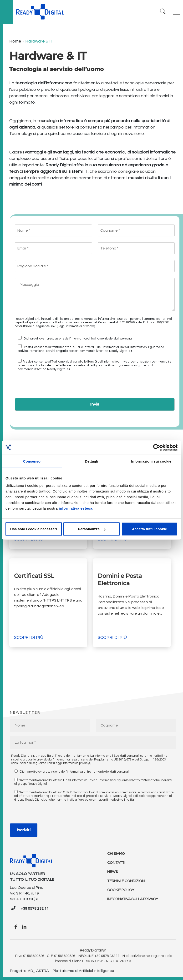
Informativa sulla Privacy (133, 901)
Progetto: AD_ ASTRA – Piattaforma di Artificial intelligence (62, 971)
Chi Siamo (116, 854)
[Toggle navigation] (176, 12)
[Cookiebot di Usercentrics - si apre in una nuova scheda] (157, 447)
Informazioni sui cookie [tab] (151, 461)
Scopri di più (29, 638)
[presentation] (51, 386)
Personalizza (92, 529)
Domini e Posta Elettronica (120, 579)
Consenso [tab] (32, 461)
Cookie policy (121, 892)
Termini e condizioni (127, 882)
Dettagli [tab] (91, 461)
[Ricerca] (162, 12)
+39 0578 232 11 (35, 908)
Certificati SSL (35, 576)
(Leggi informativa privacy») (76, 326)
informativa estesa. (76, 508)
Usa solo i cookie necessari (34, 529)
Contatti (117, 863)
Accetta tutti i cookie (150, 529)
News (113, 873)
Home (15, 41)
